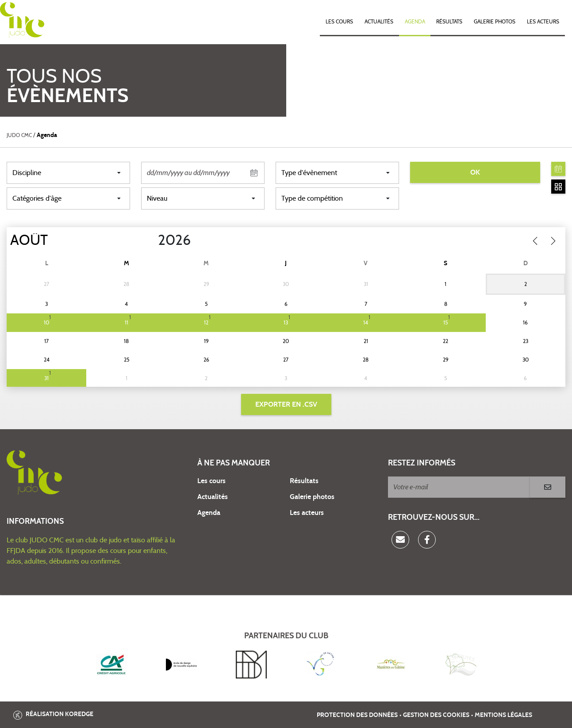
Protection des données (357, 715)
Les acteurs (543, 22)
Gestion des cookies (436, 715)
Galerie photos (495, 22)
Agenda (415, 22)
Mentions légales (503, 715)
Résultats (449, 22)
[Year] (151, 240)
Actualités (379, 22)
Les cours (339, 22)
